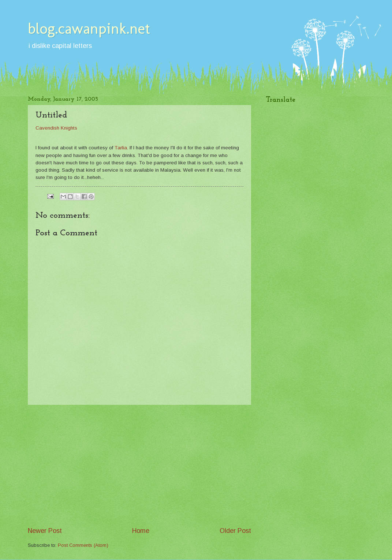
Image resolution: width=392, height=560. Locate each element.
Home (141, 531)
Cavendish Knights (56, 128)
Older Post (235, 531)
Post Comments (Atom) (83, 545)
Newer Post (45, 531)
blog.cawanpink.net (89, 28)
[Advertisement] (139, 466)
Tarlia (121, 148)
